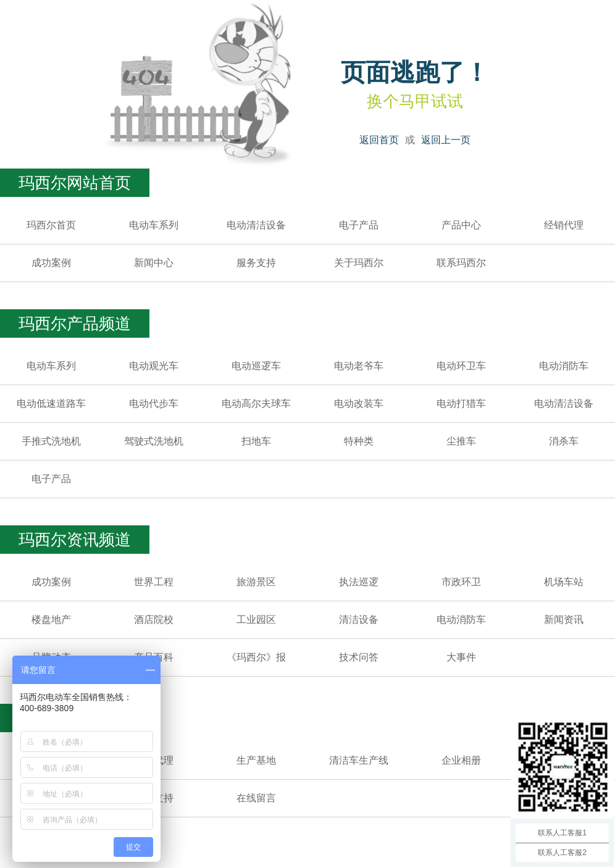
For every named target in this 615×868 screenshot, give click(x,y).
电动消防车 (564, 366)
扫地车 (256, 441)
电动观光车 (154, 366)
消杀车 (564, 441)
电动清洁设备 (256, 225)
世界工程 (154, 582)
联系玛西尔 (461, 263)
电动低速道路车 (51, 403)
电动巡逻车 (256, 366)
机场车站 (564, 582)
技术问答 (359, 657)
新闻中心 (154, 263)
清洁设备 (359, 620)
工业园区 (256, 620)
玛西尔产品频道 (75, 323)
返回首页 (379, 140)
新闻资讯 (564, 620)
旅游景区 (256, 582)
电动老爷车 (359, 366)
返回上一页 (446, 140)
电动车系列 (154, 225)
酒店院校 (154, 620)
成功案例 (51, 263)
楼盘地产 (51, 620)
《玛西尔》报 (256, 657)
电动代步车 (154, 403)
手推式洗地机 (51, 441)
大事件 (461, 657)
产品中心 (461, 225)
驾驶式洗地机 (154, 441)
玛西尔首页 (51, 225)
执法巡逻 (359, 582)
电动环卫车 (461, 366)
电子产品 (359, 225)
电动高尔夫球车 (256, 403)
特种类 (359, 441)
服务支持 (256, 263)
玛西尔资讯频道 (75, 540)
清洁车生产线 (359, 760)
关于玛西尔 (359, 263)
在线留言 (256, 798)
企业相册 (461, 760)
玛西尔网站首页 (75, 183)
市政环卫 (461, 582)
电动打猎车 (461, 403)
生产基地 (256, 760)
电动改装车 (359, 403)
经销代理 (564, 225)
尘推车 (461, 441)
